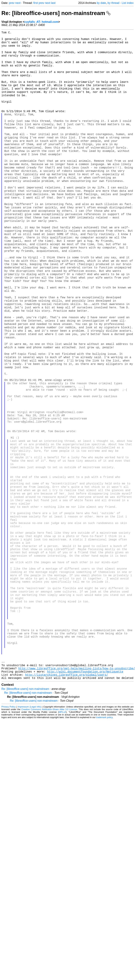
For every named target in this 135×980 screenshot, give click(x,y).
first (36, 3)
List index (128, 3)
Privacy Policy (8, 827)
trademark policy (104, 838)
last (53, 3)
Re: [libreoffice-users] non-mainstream (56, 13)
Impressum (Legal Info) (29, 827)
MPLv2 (62, 833)
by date (101, 3)
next (18, 3)
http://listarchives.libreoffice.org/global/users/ (66, 795)
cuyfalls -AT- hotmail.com (41, 22)
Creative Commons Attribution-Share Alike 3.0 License (49, 830)
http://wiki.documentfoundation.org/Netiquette (85, 791)
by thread (113, 3)
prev (12, 3)
